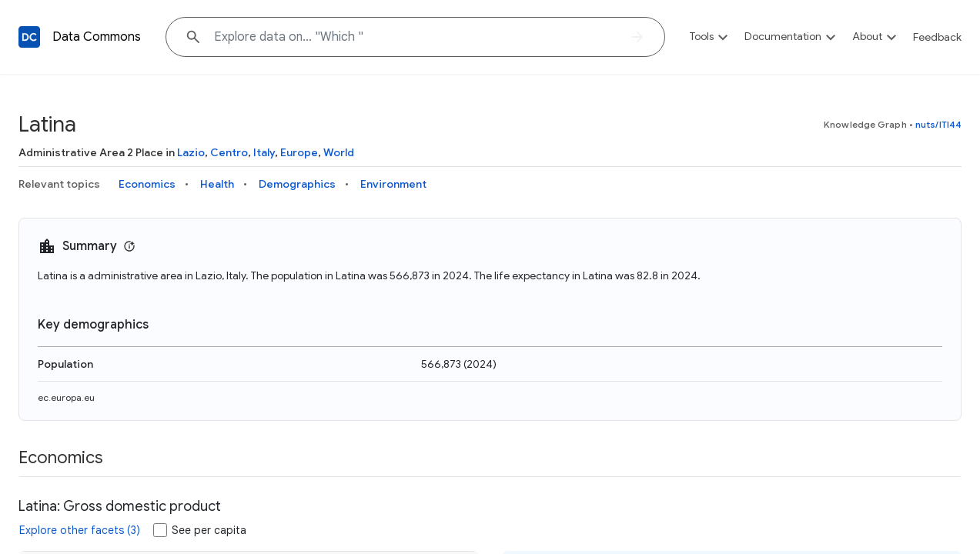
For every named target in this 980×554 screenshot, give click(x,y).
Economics (147, 184)
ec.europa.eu (66, 397)
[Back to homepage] (29, 37)
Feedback (937, 37)
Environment (393, 184)
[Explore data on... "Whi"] (415, 37)
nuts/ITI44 (938, 124)
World (339, 152)
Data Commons (97, 37)
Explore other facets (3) (80, 530)
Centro (229, 152)
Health (217, 184)
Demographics (297, 184)
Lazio (191, 152)
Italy (264, 152)
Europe (299, 152)
